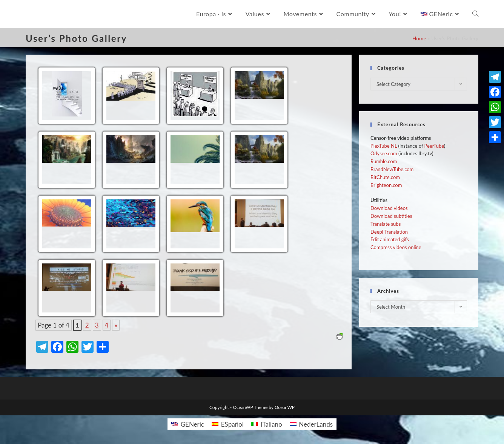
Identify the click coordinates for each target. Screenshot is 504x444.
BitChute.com (385, 177)
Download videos (389, 208)
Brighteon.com (386, 185)
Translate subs (386, 224)
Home (419, 38)
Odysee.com (384, 153)
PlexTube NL (384, 146)
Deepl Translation (389, 232)
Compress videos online (396, 247)
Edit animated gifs (390, 239)
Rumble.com (384, 161)
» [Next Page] (116, 325)
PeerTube (434, 146)
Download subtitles (391, 216)
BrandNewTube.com (392, 169)
